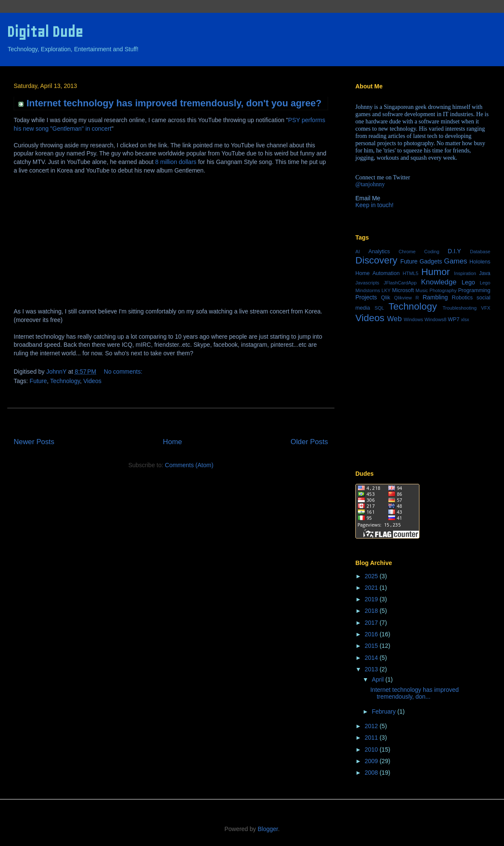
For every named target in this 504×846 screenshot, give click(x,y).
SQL (379, 308)
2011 (372, 738)
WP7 (453, 319)
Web (394, 319)
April (378, 679)
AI (358, 252)
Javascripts (367, 283)
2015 (372, 646)
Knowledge (439, 282)
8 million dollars (176, 162)
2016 (372, 634)
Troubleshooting (460, 308)
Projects (366, 297)
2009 (372, 761)
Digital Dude (45, 32)
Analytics (379, 252)
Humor (435, 272)
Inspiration (465, 273)
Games (456, 261)
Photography (443, 290)
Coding (432, 252)
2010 (372, 749)
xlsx (465, 319)
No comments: (123, 372)
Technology (65, 381)
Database (480, 252)
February (384, 711)
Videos (92, 381)
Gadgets (431, 261)
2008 (372, 773)
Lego (468, 282)
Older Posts (309, 442)
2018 (372, 611)
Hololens (480, 262)
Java (485, 273)
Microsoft (403, 290)
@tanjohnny (370, 184)
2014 (372, 658)
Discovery (376, 260)
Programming (474, 290)
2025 (372, 576)
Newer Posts (34, 442)
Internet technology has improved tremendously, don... (415, 693)
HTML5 (411, 273)
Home (172, 442)
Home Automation (378, 273)
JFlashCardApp (400, 283)
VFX (486, 308)
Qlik (386, 298)
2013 (372, 669)
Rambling (435, 297)
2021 (372, 588)
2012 (372, 726)
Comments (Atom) (189, 465)
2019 (372, 599)
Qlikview (403, 298)
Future (38, 381)
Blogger (268, 829)
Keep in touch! (375, 205)
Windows (413, 319)
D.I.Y (454, 251)
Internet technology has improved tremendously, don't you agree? (174, 103)
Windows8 (436, 319)
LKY (386, 290)
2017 (372, 623)
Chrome (407, 252)
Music (422, 290)
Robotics (462, 298)
